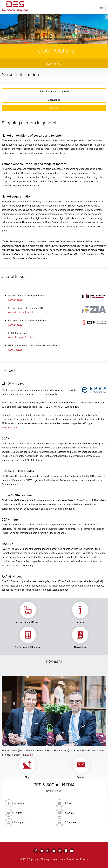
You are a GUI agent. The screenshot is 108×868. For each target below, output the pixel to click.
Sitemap (45, 859)
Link (28, 613)
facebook (19, 803)
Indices (54, 108)
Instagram (20, 822)
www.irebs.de (15, 350)
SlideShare (71, 822)
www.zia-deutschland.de (21, 312)
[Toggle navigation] (101, 9)
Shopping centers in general (54, 91)
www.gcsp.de (15, 300)
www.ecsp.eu (15, 325)
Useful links (54, 100)
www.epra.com (10, 427)
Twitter (18, 813)
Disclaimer (73, 859)
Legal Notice (58, 859)
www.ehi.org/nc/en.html (21, 337)
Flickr (68, 803)
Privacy (84, 859)
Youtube (69, 813)
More (31, 755)
